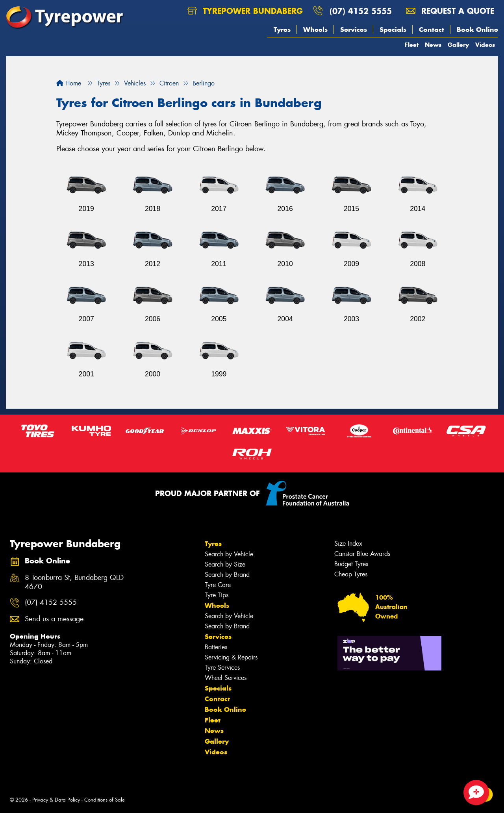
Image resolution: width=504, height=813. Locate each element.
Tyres (282, 30)
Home (69, 83)
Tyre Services (222, 668)
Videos (485, 45)
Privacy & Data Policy (56, 800)
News (433, 45)
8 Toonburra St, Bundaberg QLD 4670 (74, 582)
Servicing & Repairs (231, 657)
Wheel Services (226, 678)
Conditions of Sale (105, 800)
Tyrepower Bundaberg (245, 11)
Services (354, 30)
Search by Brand (227, 575)
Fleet (412, 45)
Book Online (477, 30)
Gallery (458, 45)
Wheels (315, 30)
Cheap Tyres (351, 574)
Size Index (348, 544)
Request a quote (450, 11)
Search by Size (225, 564)
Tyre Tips (217, 595)
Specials (393, 30)
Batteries (216, 647)
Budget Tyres (351, 564)
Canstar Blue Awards (362, 554)
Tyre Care (218, 585)
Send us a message (54, 619)
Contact (432, 30)
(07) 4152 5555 (361, 11)
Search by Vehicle (229, 554)
